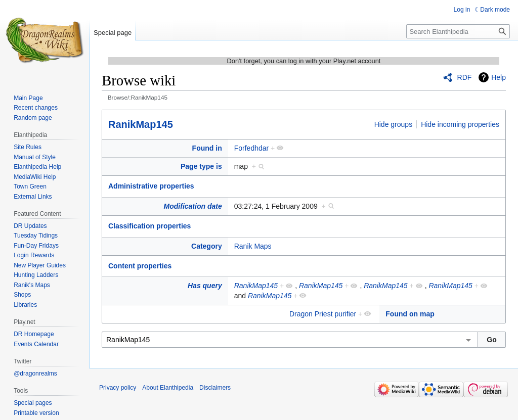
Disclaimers (215, 388)
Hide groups (394, 124)
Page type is (201, 166)
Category (207, 246)
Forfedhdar (251, 148)
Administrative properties (151, 186)
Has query (205, 286)
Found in (207, 148)
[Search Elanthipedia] (458, 31)
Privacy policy (118, 388)
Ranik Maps (253, 246)
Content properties (140, 266)
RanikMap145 (141, 124)
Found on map (410, 314)
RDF (465, 77)
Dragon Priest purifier (323, 314)
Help (499, 77)
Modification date (193, 206)
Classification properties (149, 226)
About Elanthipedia (168, 388)
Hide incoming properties (460, 124)
